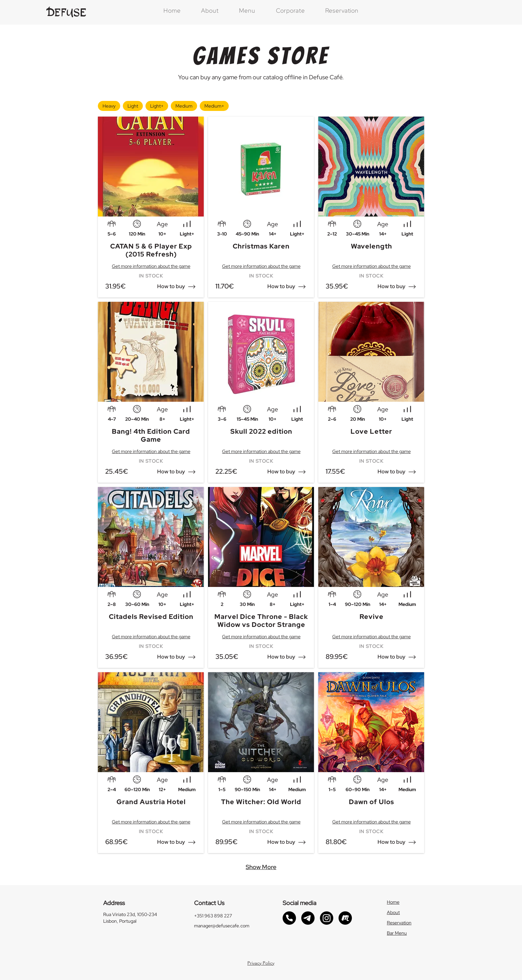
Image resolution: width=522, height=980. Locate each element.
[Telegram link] (308, 918)
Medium (184, 105)
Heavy (109, 105)
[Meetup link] (345, 918)
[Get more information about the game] (151, 266)
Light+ (157, 105)
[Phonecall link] (289, 918)
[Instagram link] (327, 918)
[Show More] (261, 867)
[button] (171, 286)
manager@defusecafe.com (222, 926)
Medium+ (214, 105)
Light (133, 105)
